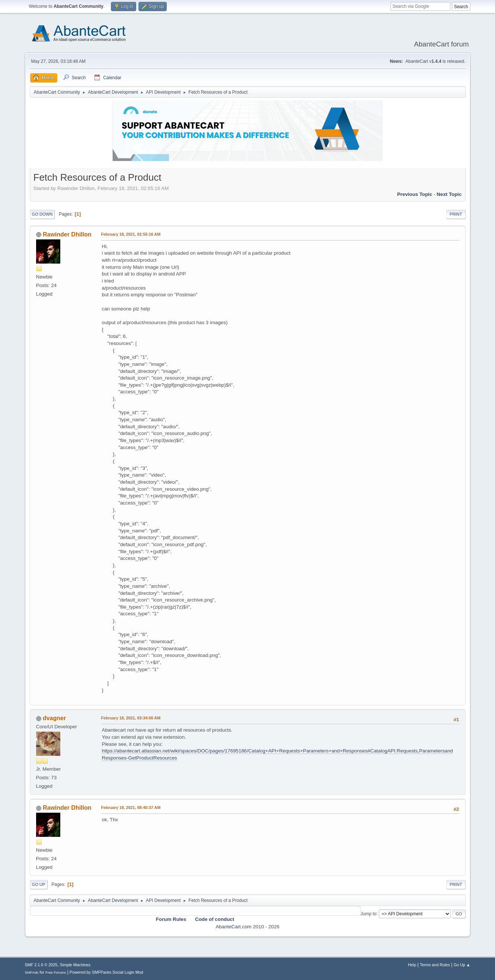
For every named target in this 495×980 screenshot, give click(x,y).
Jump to (369, 913)
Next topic (449, 194)
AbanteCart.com (233, 927)
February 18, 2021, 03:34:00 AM (131, 718)
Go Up (39, 884)
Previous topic (415, 194)
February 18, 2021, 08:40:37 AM (131, 807)
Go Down (42, 214)
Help (412, 965)
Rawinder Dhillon (67, 234)
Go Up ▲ (462, 965)
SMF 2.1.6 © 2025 (41, 965)
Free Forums (56, 972)
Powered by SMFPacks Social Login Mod (106, 972)
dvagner (54, 718)
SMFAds (32, 972)
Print (456, 214)
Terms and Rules (435, 965)
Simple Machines (75, 965)
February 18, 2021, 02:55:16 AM (131, 234)
